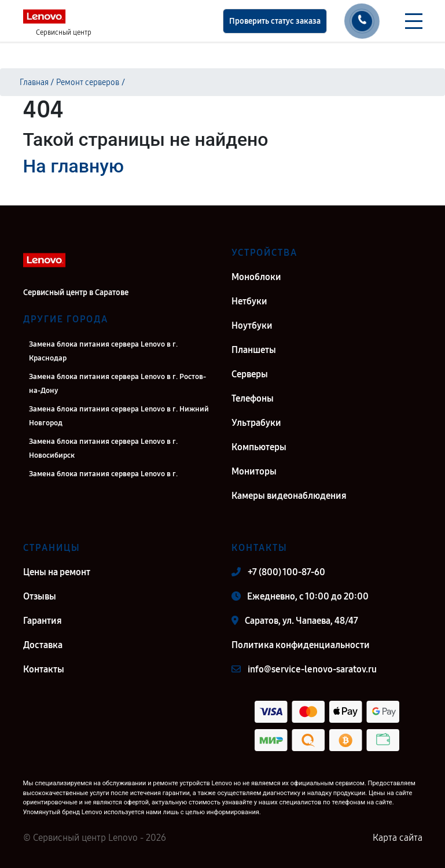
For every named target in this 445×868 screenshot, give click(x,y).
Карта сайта (398, 838)
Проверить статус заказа (275, 21)
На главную (73, 166)
